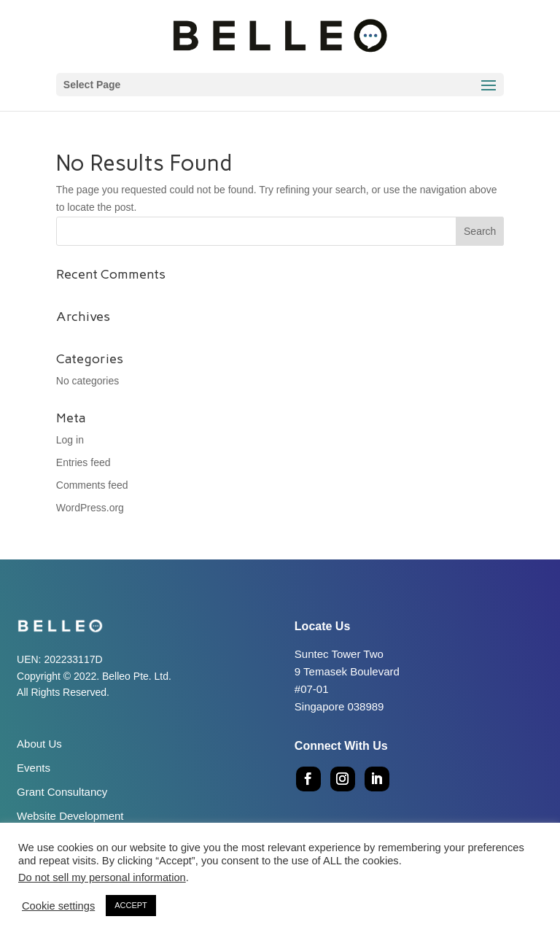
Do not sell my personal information (102, 877)
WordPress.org (90, 508)
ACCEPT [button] (131, 905)
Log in (70, 440)
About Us (39, 744)
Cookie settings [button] (58, 906)
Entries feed (83, 462)
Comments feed (92, 485)
